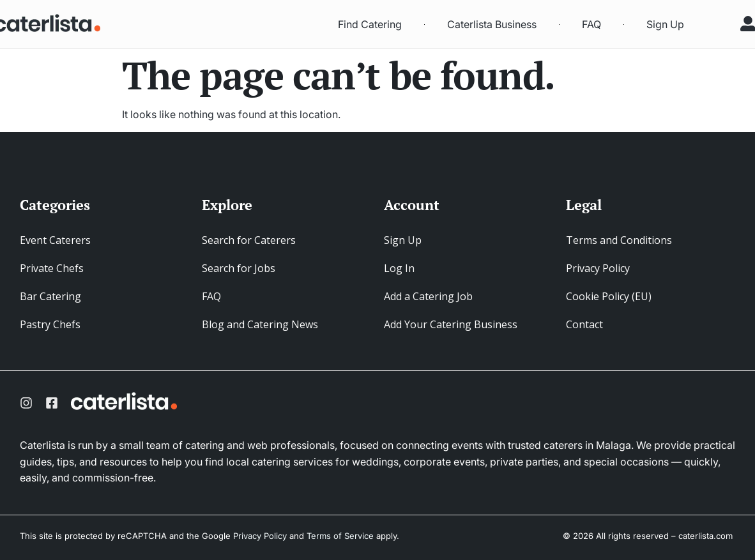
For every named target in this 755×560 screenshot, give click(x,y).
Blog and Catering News (260, 324)
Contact (584, 324)
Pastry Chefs (50, 324)
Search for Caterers (249, 240)
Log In (399, 268)
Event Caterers (55, 240)
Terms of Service (340, 536)
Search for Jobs (239, 268)
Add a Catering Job (428, 296)
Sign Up (665, 24)
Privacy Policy (598, 268)
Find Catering (370, 24)
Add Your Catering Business (451, 324)
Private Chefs (52, 268)
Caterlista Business (492, 24)
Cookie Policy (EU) (609, 296)
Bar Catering (50, 296)
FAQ (591, 24)
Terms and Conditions (619, 240)
